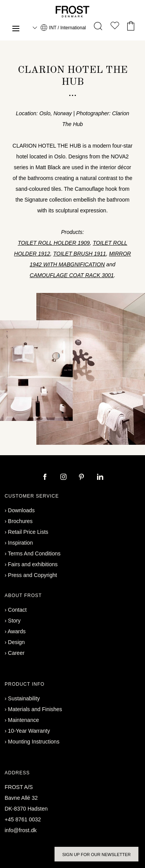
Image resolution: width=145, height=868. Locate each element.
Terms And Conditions (34, 553)
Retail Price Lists (28, 532)
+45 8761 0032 (23, 819)
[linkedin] (100, 478)
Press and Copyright (33, 575)
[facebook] (46, 478)
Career (16, 653)
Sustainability (24, 698)
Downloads (21, 510)
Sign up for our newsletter (96, 855)
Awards (17, 631)
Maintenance (24, 720)
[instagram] (64, 478)
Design (17, 642)
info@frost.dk (21, 830)
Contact (17, 610)
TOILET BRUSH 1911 (79, 254)
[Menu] (16, 29)
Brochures (20, 521)
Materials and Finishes (35, 709)
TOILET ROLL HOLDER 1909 (54, 243)
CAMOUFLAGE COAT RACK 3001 (72, 275)
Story (14, 621)
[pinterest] (82, 478)
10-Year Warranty (29, 731)
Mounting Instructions (34, 742)
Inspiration (21, 543)
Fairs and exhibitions (33, 564)
